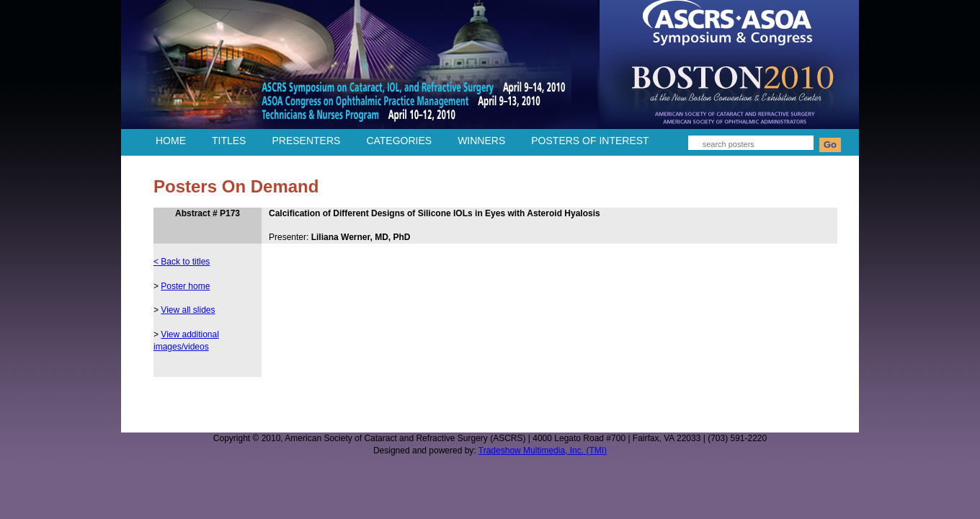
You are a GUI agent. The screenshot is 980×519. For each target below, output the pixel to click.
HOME (171, 141)
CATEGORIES (399, 141)
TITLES (229, 141)
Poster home (185, 286)
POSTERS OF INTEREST (590, 141)
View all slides (188, 310)
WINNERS (481, 141)
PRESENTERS (306, 141)
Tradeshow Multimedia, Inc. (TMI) (543, 451)
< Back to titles (182, 262)
